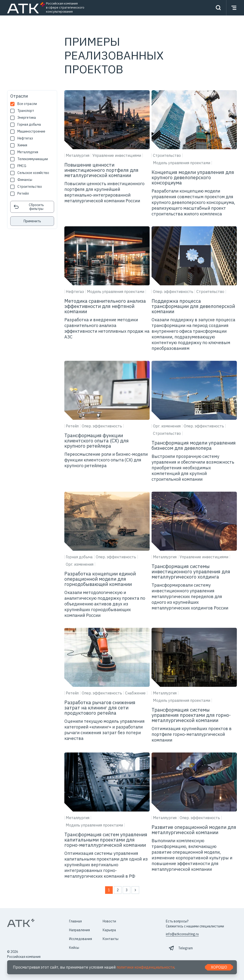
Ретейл (23, 194)
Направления (79, 930)
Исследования (81, 939)
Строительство (30, 187)
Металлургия (28, 152)
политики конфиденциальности (145, 967)
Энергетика (27, 118)
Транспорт (26, 111)
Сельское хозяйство (33, 173)
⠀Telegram (184, 948)
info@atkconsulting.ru (182, 934)
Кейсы (74, 948)
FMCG (22, 166)
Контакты (111, 939)
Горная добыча (29, 125)
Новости (109, 921)
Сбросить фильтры (29, 207)
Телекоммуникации (33, 159)
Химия (22, 145)
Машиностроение (31, 131)
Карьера (109, 930)
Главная (75, 921)
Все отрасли (27, 104)
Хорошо (219, 967)
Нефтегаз (25, 138)
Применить (32, 221)
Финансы (25, 180)
